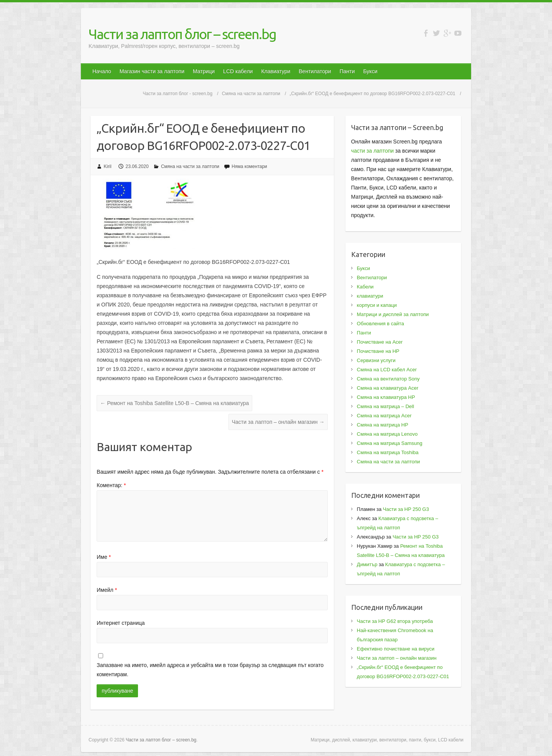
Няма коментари (249, 166)
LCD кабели (238, 71)
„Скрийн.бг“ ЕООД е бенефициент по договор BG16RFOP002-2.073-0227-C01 (373, 94)
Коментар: (111, 485)
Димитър (367, 564)
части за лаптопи (372, 151)
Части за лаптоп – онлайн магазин (278, 422)
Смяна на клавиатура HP (386, 397)
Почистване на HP (378, 351)
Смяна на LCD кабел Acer (387, 370)
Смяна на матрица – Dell (385, 406)
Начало (102, 71)
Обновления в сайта (380, 324)
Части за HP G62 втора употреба (395, 621)
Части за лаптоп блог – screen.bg (182, 34)
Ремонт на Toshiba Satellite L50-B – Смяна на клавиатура (174, 403)
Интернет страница (121, 623)
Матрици (204, 71)
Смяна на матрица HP (383, 425)
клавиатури (370, 296)
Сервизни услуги (376, 360)
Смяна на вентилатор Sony (388, 379)
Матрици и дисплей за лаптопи (393, 314)
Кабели (365, 287)
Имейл (107, 590)
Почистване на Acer (380, 342)
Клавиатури (276, 71)
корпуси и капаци (377, 305)
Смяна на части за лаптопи (251, 94)
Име (104, 557)
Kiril (108, 166)
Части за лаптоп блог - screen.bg (178, 94)
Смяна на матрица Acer (384, 416)
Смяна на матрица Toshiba (388, 452)
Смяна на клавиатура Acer (388, 388)
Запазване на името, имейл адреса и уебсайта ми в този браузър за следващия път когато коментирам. (210, 670)
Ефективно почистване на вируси (396, 649)
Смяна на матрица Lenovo (387, 434)
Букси (370, 71)
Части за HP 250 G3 (406, 509)
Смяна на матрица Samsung (390, 443)
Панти (347, 71)
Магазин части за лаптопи (152, 71)
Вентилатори (315, 71)
